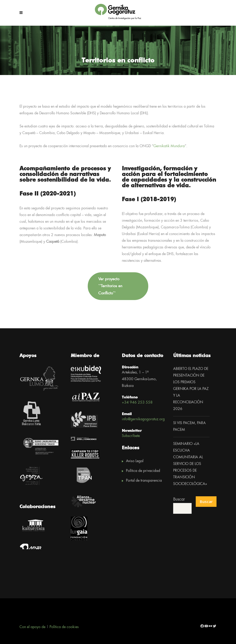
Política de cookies (64, 627)
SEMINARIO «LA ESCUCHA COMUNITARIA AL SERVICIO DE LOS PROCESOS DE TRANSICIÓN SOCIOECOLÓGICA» (190, 464)
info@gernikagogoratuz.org (143, 419)
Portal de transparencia (144, 481)
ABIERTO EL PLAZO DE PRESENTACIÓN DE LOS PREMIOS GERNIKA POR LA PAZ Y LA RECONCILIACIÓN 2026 (191, 389)
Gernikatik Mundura (169, 146)
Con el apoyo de (32, 627)
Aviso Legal (135, 461)
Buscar (179, 500)
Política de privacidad (143, 471)
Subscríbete (131, 436)
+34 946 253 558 (137, 403)
